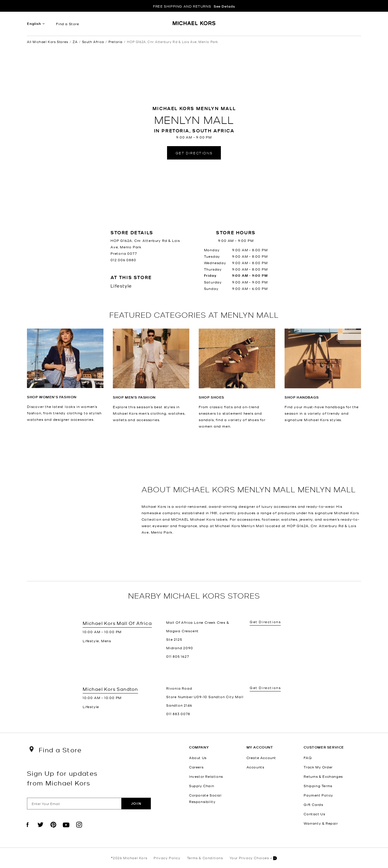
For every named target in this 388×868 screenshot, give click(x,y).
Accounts (255, 767)
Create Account (261, 758)
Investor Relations (206, 776)
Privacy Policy (167, 858)
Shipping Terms (318, 786)
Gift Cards (313, 804)
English (34, 24)
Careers (196, 767)
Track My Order (318, 767)
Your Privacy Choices (253, 858)
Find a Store (67, 24)
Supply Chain (201, 786)
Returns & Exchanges (323, 776)
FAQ (308, 758)
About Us (198, 758)
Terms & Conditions (205, 858)
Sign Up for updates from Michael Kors (62, 778)
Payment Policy (318, 795)
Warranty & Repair (321, 823)
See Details (224, 6)
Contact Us (314, 814)
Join (136, 803)
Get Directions (194, 153)
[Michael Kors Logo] (194, 25)
